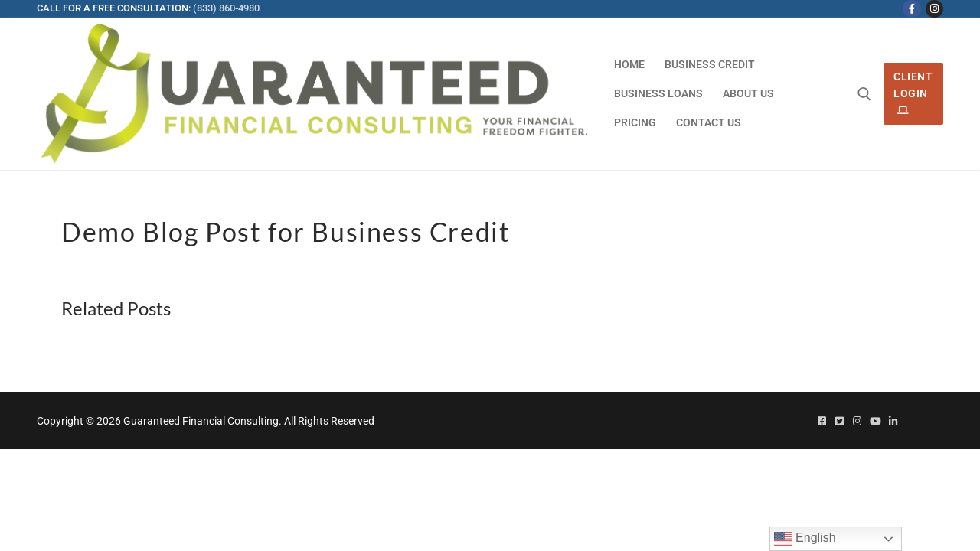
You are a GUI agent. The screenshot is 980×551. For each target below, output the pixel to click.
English (805, 539)
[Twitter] (840, 421)
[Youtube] (875, 421)
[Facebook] (911, 9)
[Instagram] (934, 9)
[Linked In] (893, 421)
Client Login (913, 93)
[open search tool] (864, 94)
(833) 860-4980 (226, 8)
